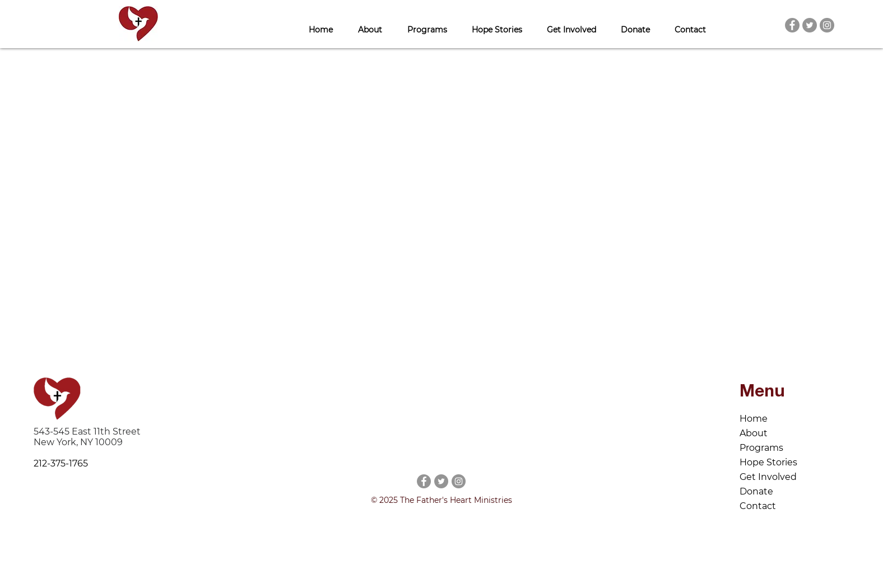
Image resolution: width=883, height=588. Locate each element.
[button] (370, 25)
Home (754, 419)
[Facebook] (792, 25)
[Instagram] (827, 25)
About (754, 433)
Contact (758, 506)
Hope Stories (768, 462)
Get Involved (768, 477)
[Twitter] (810, 25)
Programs (761, 448)
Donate (756, 491)
